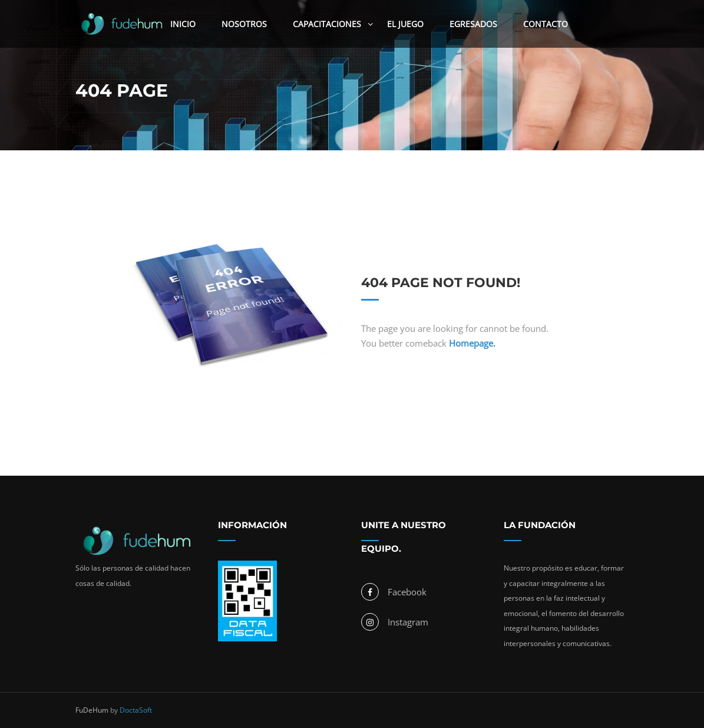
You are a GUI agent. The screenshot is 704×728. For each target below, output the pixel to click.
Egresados (473, 24)
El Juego (405, 24)
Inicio (183, 24)
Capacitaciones (327, 24)
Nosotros (244, 24)
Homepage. (472, 343)
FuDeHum (92, 710)
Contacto (546, 24)
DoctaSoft (136, 710)
